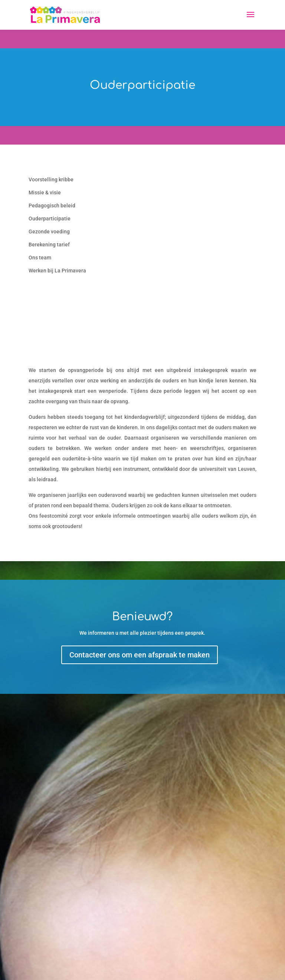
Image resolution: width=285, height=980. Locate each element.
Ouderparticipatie (50, 219)
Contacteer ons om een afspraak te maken (140, 655)
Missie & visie (45, 193)
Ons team (40, 258)
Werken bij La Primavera (57, 271)
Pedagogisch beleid (52, 206)
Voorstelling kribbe (51, 179)
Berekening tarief (49, 245)
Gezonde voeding (49, 232)
